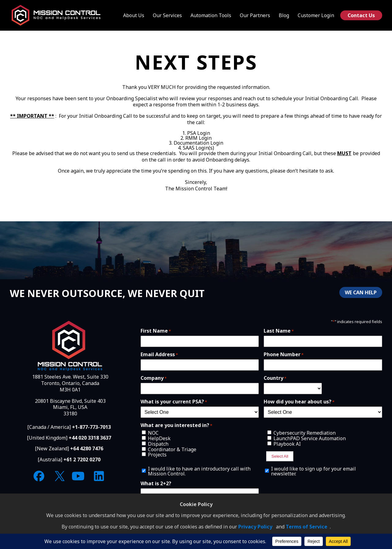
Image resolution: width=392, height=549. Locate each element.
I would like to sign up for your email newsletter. (313, 471)
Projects (157, 455)
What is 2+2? (156, 483)
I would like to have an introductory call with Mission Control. (199, 471)
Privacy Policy (255, 527)
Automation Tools (211, 15)
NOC (153, 433)
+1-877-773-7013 (91, 427)
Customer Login (316, 15)
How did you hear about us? (299, 402)
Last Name (279, 331)
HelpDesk (159, 438)
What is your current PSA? (174, 402)
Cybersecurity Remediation (305, 433)
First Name (156, 331)
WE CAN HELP (361, 292)
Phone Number (284, 354)
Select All (280, 456)
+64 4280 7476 (87, 448)
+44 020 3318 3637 (90, 438)
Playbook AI (287, 444)
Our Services (167, 15)
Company (154, 378)
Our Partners (255, 15)
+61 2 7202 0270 (82, 459)
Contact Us (361, 15)
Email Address (159, 354)
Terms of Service (307, 527)
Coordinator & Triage (172, 449)
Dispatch (158, 444)
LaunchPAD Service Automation (310, 438)
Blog (284, 15)
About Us (134, 15)
